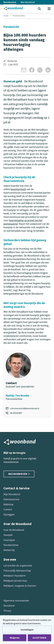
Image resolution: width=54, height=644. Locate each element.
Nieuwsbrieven (19, 474)
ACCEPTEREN (39, 638)
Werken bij (9, 550)
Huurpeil (8, 535)
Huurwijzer (9, 540)
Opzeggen (9, 514)
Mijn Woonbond (28, 2)
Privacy (7, 611)
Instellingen (27, 630)
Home (6, 16)
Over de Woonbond (14, 530)
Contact (8, 509)
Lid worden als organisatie (18, 565)
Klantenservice (11, 499)
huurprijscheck (18, 189)
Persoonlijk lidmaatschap (17, 571)
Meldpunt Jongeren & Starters (20, 586)
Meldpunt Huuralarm (15, 576)
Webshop (8, 504)
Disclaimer (9, 606)
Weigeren (15, 638)
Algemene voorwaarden (16, 601)
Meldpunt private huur (15, 581)
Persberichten (19, 16)
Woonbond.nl (10, 2)
